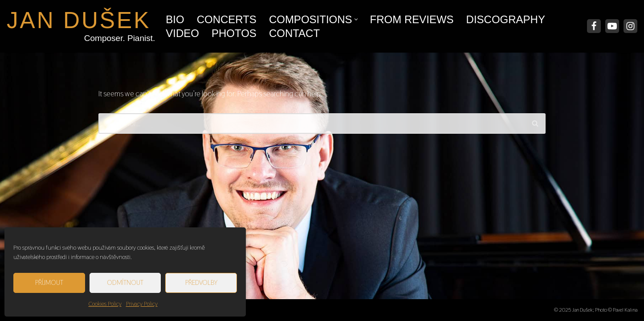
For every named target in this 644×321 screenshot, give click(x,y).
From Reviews (412, 19)
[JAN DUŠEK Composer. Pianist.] (79, 26)
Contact (294, 33)
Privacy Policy (142, 304)
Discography (506, 19)
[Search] (312, 123)
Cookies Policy (105, 304)
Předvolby (201, 282)
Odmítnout (125, 282)
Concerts (227, 19)
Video (182, 33)
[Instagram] (630, 26)
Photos (234, 33)
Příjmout (49, 282)
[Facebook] (594, 26)
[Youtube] (612, 26)
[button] (356, 19)
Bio (175, 19)
